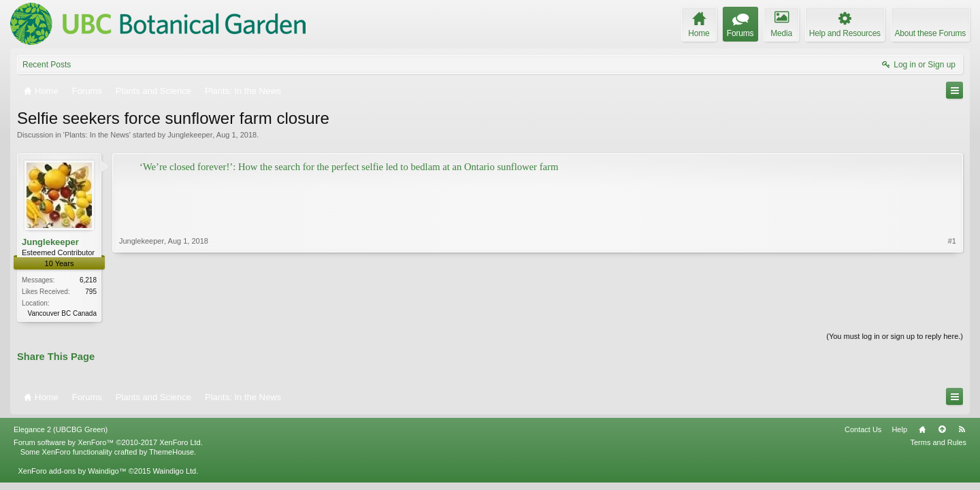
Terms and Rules (938, 442)
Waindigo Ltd (174, 471)
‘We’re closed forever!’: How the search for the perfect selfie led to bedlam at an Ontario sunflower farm (349, 167)
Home (922, 429)
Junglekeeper (190, 135)
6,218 (88, 280)
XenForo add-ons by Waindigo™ (72, 471)
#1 (952, 241)
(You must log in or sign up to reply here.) (895, 336)
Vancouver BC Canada (62, 313)
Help (899, 429)
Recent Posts (47, 65)
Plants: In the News (97, 135)
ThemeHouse (171, 452)
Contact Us (863, 429)
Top (942, 429)
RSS (962, 429)
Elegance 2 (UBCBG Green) (61, 429)
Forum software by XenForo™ (108, 442)
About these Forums (930, 33)
